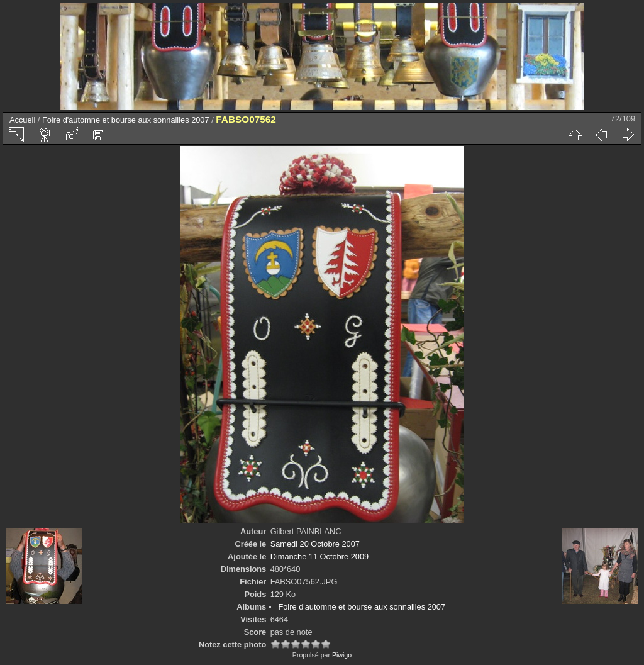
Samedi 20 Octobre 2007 (315, 544)
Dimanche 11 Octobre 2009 (320, 556)
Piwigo (342, 655)
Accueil (22, 120)
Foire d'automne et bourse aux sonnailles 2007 (126, 120)
